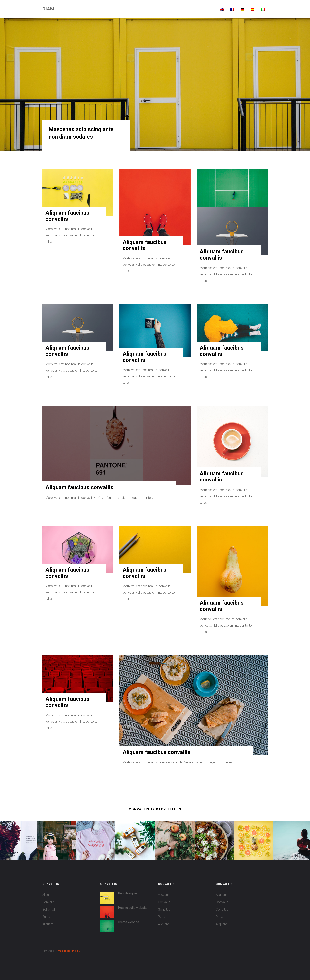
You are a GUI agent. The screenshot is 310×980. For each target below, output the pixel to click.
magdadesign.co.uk (69, 951)
